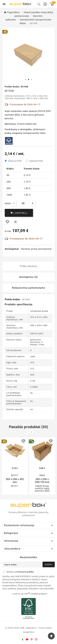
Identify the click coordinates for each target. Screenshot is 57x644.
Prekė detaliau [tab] (29, 266)
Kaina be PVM (36, 161)
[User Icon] (45, 4)
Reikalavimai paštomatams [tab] (29, 288)
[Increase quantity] (33, 203)
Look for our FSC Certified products (30, 594)
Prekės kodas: (13, 299)
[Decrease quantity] (14, 203)
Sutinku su (18, 572)
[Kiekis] (23, 203)
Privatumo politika (25, 572)
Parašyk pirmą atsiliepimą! (36, 249)
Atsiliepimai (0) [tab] (28, 277)
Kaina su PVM (15, 161)
